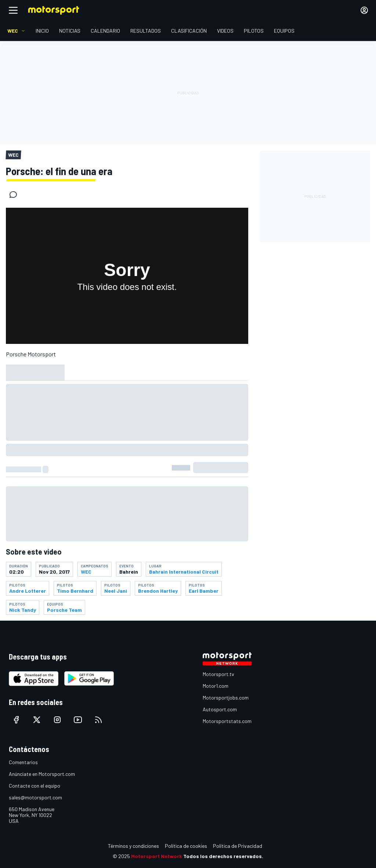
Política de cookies (186, 846)
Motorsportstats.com (227, 721)
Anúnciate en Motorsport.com (42, 774)
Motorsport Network (157, 856)
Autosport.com (220, 709)
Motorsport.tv (218, 674)
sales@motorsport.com (35, 797)
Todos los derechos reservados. (223, 856)
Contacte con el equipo (35, 786)
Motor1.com (216, 686)
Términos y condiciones (133, 846)
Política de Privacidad (238, 846)
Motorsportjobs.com (226, 698)
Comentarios (23, 762)
